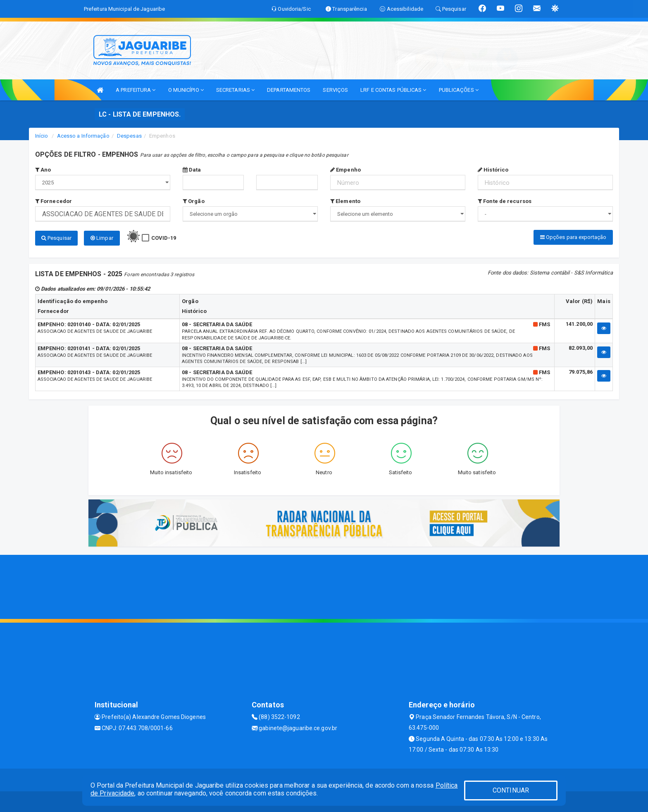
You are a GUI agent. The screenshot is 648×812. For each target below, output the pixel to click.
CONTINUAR (511, 790)
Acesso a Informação (83, 136)
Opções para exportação (573, 237)
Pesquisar (56, 238)
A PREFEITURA (136, 90)
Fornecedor (54, 201)
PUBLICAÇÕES (459, 90)
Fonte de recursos (505, 201)
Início (42, 136)
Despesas (129, 136)
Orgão (194, 201)
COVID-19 (164, 238)
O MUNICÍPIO (186, 90)
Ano (43, 170)
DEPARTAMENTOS (289, 90)
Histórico (493, 170)
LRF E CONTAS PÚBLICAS (393, 90)
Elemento (345, 201)
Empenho (345, 170)
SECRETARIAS (235, 90)
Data (192, 170)
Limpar (102, 238)
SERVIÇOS (335, 90)
